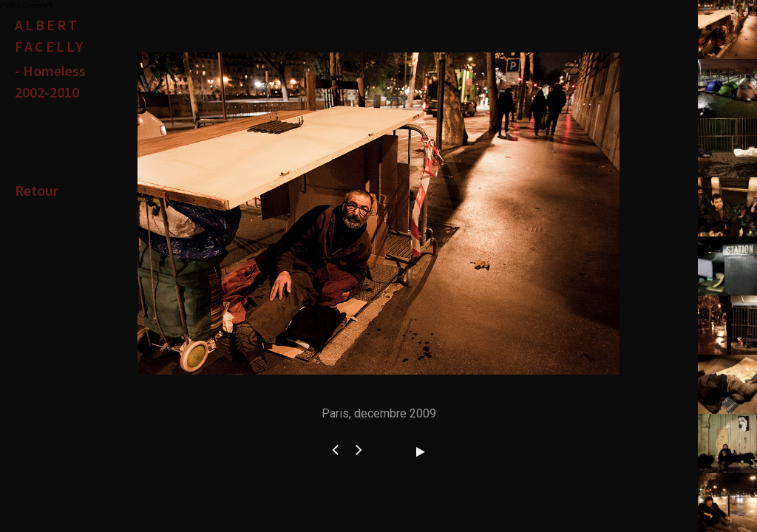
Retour (37, 190)
